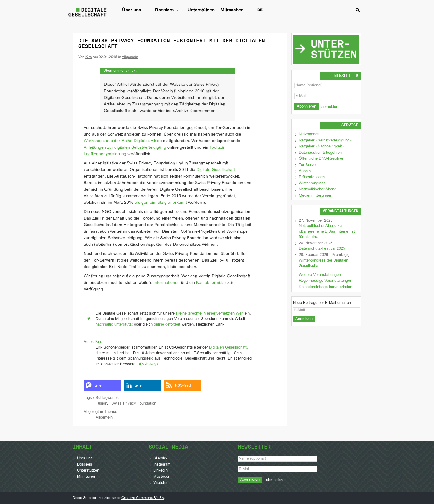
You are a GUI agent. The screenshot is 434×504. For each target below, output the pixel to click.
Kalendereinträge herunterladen (325, 287)
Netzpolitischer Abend (318, 189)
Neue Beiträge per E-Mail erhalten (322, 303)
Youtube (160, 483)
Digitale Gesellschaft (216, 170)
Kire (89, 57)
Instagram (162, 465)
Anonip (305, 171)
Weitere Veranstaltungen (320, 275)
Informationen (167, 283)
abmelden (330, 107)
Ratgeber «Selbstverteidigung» (325, 141)
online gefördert (167, 325)
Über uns (136, 10)
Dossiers (168, 10)
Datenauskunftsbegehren (320, 153)
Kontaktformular (211, 283)
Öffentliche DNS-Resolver (321, 159)
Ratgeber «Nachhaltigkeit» (321, 147)
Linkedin (160, 471)
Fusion (101, 404)
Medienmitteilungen (316, 196)
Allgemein (130, 57)
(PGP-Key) (148, 364)
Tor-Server (308, 165)
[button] (102, 386)
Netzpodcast (310, 134)
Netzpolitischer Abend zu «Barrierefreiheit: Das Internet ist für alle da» (327, 232)
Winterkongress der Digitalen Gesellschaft (324, 263)
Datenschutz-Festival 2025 (322, 249)
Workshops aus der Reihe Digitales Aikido (123, 141)
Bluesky (160, 458)
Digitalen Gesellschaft (228, 348)
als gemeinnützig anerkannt (161, 203)
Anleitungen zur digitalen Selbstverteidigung (125, 148)
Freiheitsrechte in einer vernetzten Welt (210, 314)
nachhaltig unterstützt (114, 325)
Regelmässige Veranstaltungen (325, 281)
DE (264, 10)
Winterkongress (312, 183)
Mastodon (162, 477)
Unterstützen (201, 10)
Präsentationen (312, 177)
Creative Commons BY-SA (143, 498)
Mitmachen (232, 10)
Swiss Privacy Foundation (134, 404)
